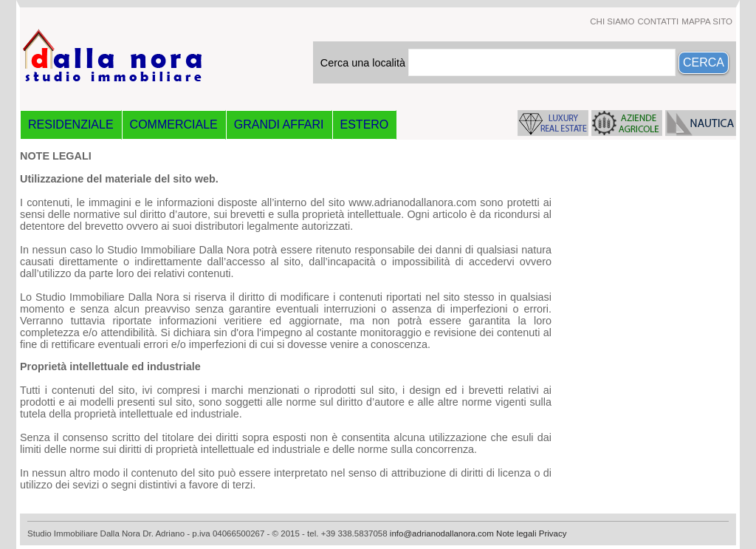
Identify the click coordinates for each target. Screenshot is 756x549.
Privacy (553, 533)
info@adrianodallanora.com (442, 533)
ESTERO (365, 125)
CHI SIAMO (612, 21)
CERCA (704, 62)
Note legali (516, 533)
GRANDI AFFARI (279, 125)
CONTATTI (658, 21)
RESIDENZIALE (71, 125)
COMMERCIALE (174, 125)
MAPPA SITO (707, 21)
